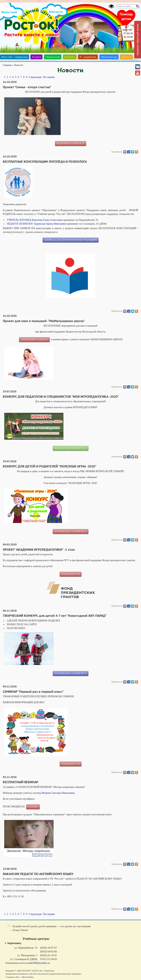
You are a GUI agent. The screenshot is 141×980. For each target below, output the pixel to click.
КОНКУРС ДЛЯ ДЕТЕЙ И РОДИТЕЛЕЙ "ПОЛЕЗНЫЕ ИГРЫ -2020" (50, 466)
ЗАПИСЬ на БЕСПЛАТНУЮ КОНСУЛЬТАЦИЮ (70, 240)
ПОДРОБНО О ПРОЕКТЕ (70, 143)
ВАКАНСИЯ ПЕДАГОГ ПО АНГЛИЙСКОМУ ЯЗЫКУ (38, 874)
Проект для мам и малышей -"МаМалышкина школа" (44, 321)
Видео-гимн (9, 12)
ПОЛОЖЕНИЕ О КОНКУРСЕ (70, 448)
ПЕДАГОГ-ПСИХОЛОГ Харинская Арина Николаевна (37, 224)
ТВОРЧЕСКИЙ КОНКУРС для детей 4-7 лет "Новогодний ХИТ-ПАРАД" (55, 616)
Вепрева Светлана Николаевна (58, 793)
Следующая (35, 77)
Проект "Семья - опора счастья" (27, 87)
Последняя (49, 77)
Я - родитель (88, 57)
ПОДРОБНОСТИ (70, 574)
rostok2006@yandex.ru (38, 963)
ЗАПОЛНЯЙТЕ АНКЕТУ (34, 339)
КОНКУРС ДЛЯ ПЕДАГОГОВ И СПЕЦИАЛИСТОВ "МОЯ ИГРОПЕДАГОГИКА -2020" (61, 397)
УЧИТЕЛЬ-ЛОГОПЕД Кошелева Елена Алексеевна (35, 220)
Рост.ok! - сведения (15, 57)
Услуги (36, 57)
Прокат (126, 57)
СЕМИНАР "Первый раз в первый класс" (33, 692)
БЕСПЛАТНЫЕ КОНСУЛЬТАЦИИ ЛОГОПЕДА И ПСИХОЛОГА (45, 162)
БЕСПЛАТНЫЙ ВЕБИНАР (21, 782)
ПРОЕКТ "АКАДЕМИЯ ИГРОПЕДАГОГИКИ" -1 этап (39, 550)
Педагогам (53, 57)
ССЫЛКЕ (33, 807)
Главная (7, 65)
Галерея (70, 57)
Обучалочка (109, 57)
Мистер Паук (28, 977)
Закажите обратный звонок (138, 40)
